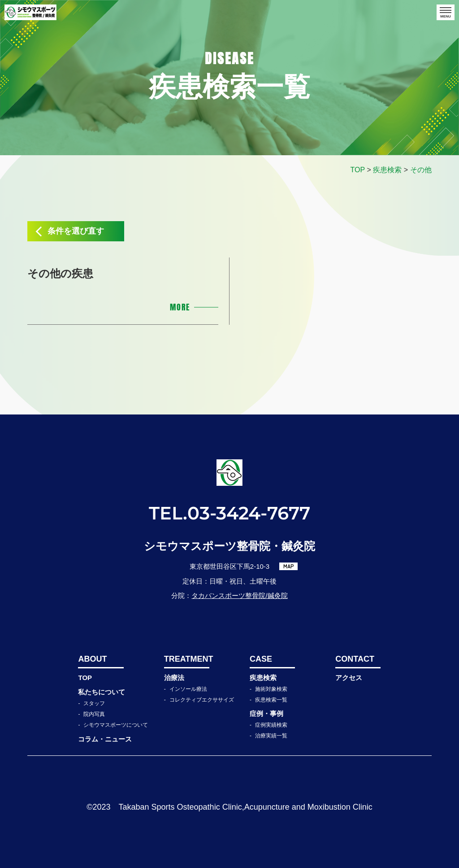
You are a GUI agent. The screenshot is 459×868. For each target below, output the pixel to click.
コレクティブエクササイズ (202, 700)
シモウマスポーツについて (116, 725)
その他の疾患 (60, 273)
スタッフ (94, 703)
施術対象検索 (271, 689)
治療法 (174, 678)
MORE (180, 307)
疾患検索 (263, 678)
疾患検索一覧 (271, 700)
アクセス (349, 678)
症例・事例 (266, 713)
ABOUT (92, 659)
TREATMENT (187, 659)
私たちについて (102, 692)
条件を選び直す (76, 231)
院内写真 (94, 714)
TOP (85, 678)
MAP (289, 566)
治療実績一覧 (271, 736)
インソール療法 (188, 689)
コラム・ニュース (105, 739)
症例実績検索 (271, 725)
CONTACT (355, 659)
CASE (261, 659)
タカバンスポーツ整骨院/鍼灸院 (239, 595)
